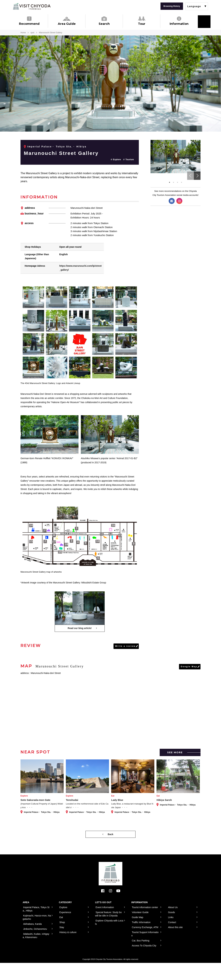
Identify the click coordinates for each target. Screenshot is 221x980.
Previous (190, 176)
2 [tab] (173, 182)
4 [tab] (181, 182)
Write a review (125, 646)
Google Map (189, 667)
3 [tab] (177, 182)
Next (197, 176)
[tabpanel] (175, 157)
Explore (117, 159)
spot (32, 33)
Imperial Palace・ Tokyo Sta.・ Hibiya (57, 147)
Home (23, 33)
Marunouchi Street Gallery (61, 153)
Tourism (130, 159)
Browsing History (172, 6)
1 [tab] (169, 182)
